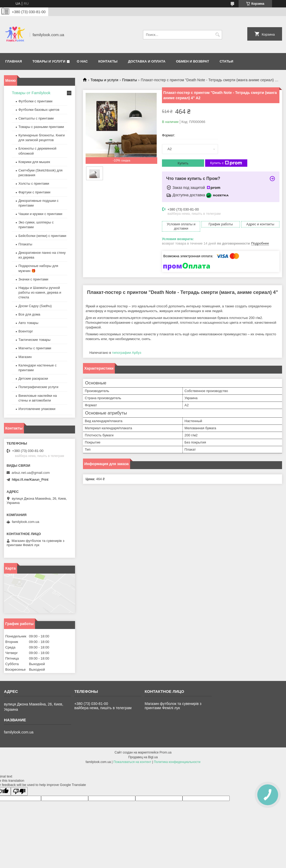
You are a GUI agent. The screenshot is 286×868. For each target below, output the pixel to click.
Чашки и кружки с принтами (40, 214)
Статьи (226, 61)
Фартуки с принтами (34, 192)
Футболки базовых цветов (39, 110)
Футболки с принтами (35, 101)
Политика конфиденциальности (177, 762)
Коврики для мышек (34, 162)
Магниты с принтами (35, 348)
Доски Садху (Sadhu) (35, 306)
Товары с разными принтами (41, 127)
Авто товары (28, 323)
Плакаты (130, 80)
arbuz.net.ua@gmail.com (31, 473)
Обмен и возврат (193, 61)
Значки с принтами (33, 279)
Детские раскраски (33, 378)
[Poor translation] (19, 791)
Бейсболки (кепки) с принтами (42, 236)
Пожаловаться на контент (132, 762)
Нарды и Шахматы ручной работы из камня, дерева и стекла (40, 292)
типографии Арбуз (127, 353)
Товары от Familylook (31, 93)
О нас (82, 61)
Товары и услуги (49, 61)
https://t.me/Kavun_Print (30, 480)
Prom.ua (166, 752)
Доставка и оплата (147, 61)
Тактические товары (34, 340)
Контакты (108, 61)
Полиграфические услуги (38, 387)
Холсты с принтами (34, 183)
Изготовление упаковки (37, 409)
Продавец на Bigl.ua (143, 757)
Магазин (25, 357)
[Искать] (217, 35)
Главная (14, 61)
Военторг (26, 331)
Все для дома (29, 314)
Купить (183, 163)
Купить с (226, 163)
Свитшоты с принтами (36, 118)
